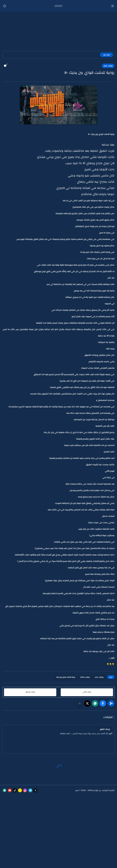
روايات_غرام (108, 66)
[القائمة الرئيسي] (112, 6)
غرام (77, 790)
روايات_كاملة (85, 677)
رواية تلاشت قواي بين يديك (66, 677)
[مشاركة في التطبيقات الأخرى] (80, 703)
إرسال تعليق (105, 729)
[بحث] (5, 6)
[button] (103, 703)
